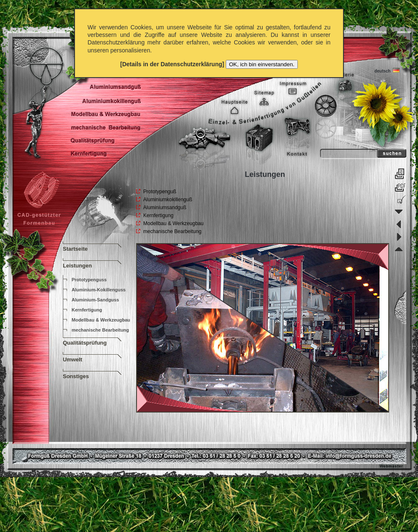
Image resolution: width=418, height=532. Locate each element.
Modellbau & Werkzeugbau (101, 320)
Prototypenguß (160, 192)
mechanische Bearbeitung (100, 330)
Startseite (75, 249)
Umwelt (72, 359)
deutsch (386, 70)
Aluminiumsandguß (165, 208)
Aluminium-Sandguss (95, 300)
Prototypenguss (89, 280)
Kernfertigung (87, 310)
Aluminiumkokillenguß (168, 200)
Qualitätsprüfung (85, 343)
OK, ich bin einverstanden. (262, 64)
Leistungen (77, 266)
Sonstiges (76, 376)
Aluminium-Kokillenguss (99, 290)
